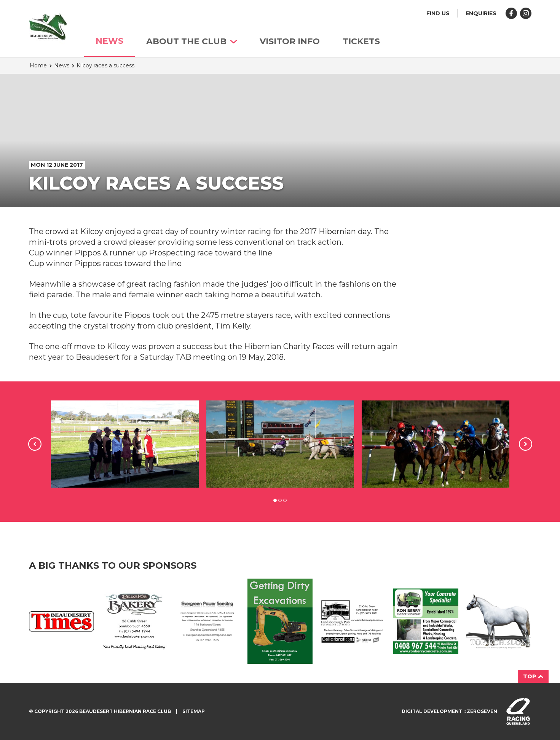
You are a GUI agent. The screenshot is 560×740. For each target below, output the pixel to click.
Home (38, 65)
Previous (35, 444)
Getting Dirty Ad (280, 621)
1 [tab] (275, 500)
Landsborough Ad (353, 621)
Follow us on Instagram (526, 13)
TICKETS (361, 41)
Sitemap (194, 711)
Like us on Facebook (511, 13)
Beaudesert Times (61, 621)
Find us (438, 13)
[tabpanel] (125, 444)
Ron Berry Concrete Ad (426, 621)
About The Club (191, 41)
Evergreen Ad (207, 621)
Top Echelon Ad (499, 621)
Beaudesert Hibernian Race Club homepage (48, 27)
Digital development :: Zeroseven (449, 711)
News (109, 41)
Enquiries (481, 13)
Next (526, 444)
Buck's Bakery (134, 621)
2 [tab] (280, 500)
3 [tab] (285, 500)
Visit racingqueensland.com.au (518, 711)
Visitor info (290, 41)
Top (533, 676)
